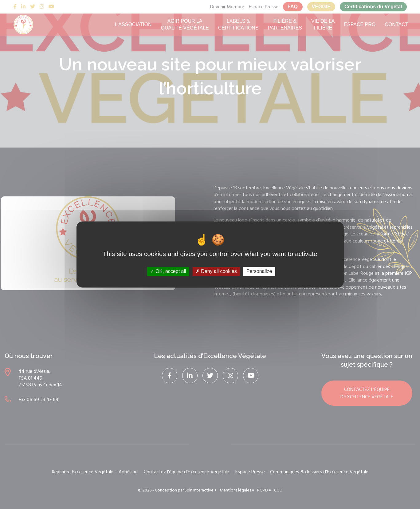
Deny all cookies (216, 271)
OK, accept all (168, 271)
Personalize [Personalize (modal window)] (259, 271)
